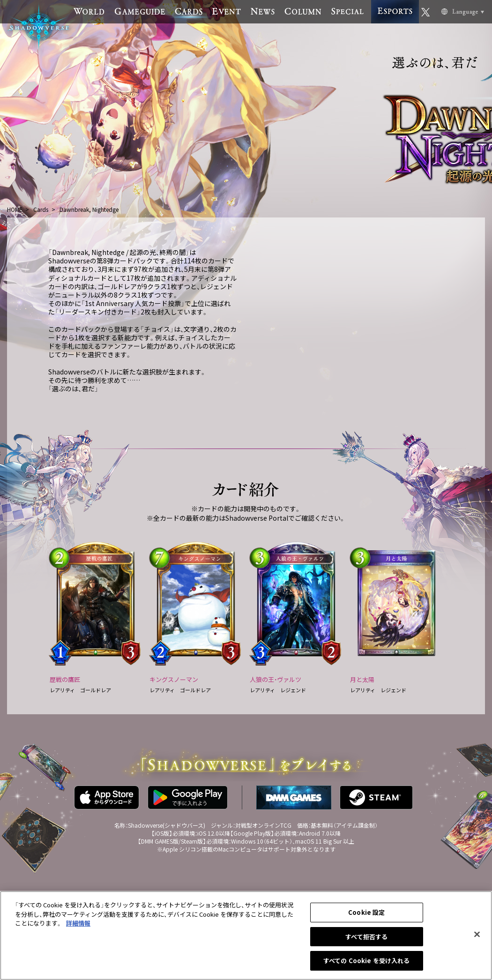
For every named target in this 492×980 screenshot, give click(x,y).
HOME (15, 209)
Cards (41, 209)
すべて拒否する (366, 937)
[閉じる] (477, 935)
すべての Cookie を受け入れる (366, 961)
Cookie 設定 (366, 912)
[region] (246, 935)
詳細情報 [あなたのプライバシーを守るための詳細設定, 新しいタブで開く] (78, 923)
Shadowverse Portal (257, 518)
